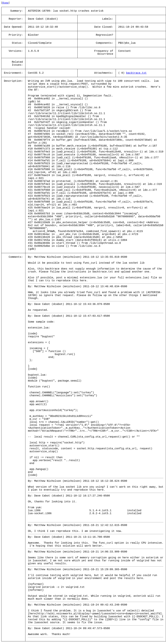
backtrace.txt (136, 73)
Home (5, 3)
